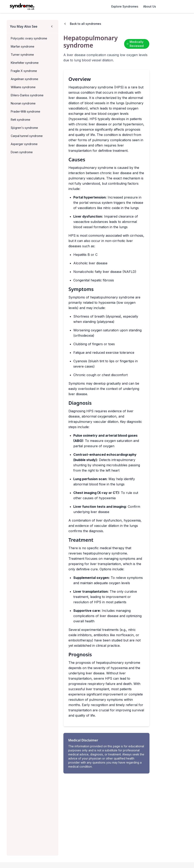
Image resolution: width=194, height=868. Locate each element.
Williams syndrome (23, 87)
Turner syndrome (22, 55)
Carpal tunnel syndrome (27, 136)
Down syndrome (22, 152)
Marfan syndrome (23, 46)
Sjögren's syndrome (24, 128)
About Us (150, 6)
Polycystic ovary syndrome (29, 38)
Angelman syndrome (24, 79)
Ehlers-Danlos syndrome (27, 95)
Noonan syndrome (23, 103)
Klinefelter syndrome (25, 63)
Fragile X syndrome (24, 71)
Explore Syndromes (125, 6)
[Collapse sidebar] (52, 26)
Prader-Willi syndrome (25, 111)
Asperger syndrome (24, 144)
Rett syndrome (21, 120)
